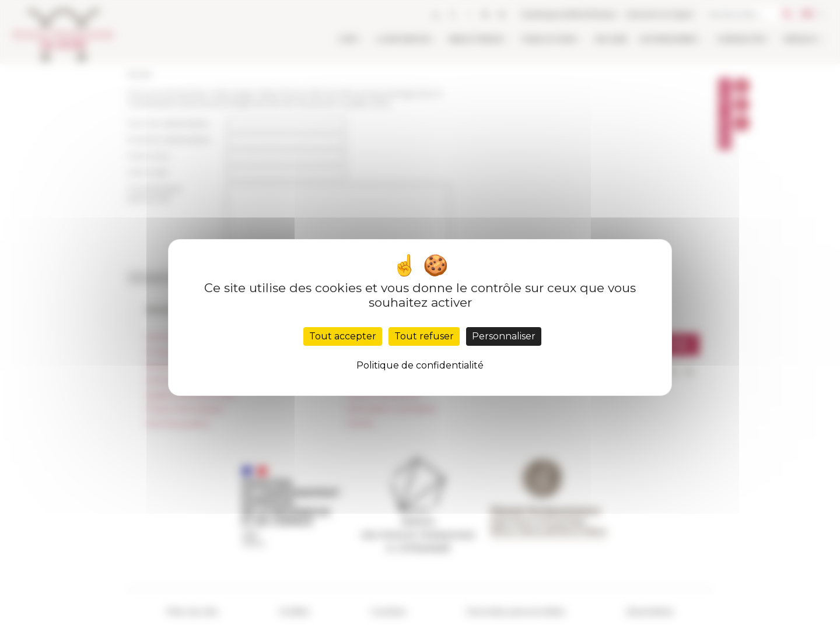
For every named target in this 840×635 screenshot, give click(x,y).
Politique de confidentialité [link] (420, 365)
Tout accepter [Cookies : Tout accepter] (343, 336)
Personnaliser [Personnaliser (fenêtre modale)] (504, 336)
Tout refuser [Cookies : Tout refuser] (424, 336)
